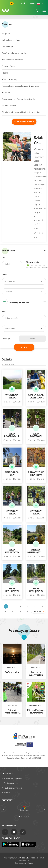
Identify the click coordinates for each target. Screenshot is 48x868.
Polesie (5, 73)
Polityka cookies (11, 783)
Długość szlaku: (33, 262)
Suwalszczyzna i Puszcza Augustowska (19, 99)
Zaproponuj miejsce (24, 122)
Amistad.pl (29, 863)
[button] (40, 3)
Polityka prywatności (13, 788)
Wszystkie (6, 33)
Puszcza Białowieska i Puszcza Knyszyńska (20, 86)
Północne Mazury (9, 79)
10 (27, 611)
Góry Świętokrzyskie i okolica (15, 53)
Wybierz (33, 339)
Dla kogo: (6, 338)
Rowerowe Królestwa (13, 778)
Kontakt (7, 793)
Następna (37, 611)
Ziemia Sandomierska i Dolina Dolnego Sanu (22, 112)
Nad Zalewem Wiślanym (12, 60)
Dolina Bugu (7, 46)
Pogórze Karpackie (10, 66)
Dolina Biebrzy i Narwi (11, 40)
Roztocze (6, 92)
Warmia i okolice (9, 106)
